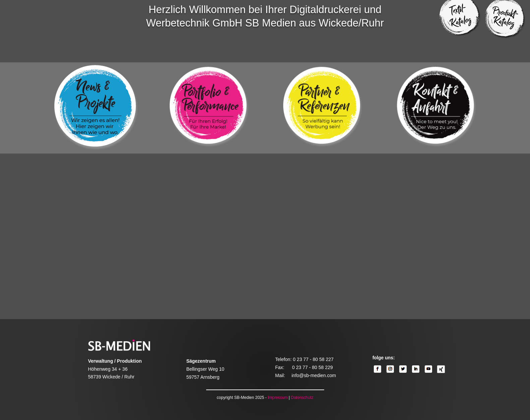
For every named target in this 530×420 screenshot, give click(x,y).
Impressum (278, 398)
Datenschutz (302, 398)
